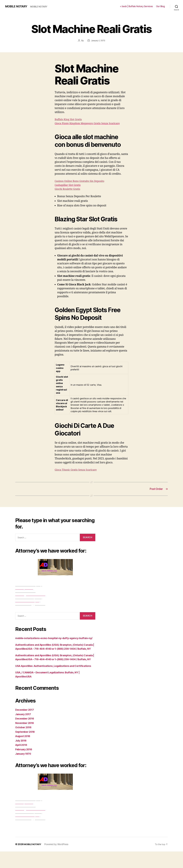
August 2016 (24, 753)
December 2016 (25, 735)
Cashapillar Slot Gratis (69, 185)
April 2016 (22, 761)
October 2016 (24, 744)
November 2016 (25, 740)
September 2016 (26, 748)
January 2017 (24, 731)
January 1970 (24, 770)
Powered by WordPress (58, 861)
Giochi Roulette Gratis (68, 189)
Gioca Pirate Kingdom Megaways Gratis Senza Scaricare (90, 123)
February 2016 (25, 766)
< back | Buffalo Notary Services (136, 6)
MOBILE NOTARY (17, 6)
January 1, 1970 (98, 41)
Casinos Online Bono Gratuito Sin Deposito (81, 181)
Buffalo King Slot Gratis (69, 119)
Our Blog (160, 6)
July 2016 (22, 757)
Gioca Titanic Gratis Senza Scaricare (77, 470)
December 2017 (25, 726)
